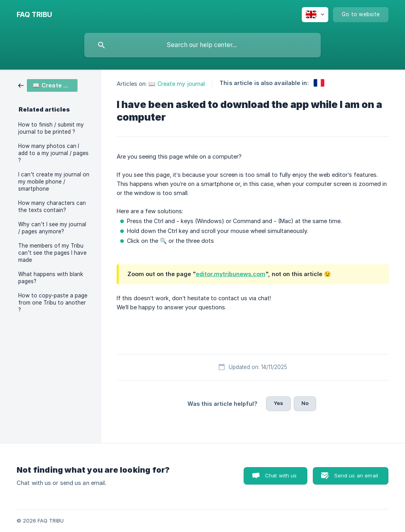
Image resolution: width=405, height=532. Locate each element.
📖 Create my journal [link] (177, 84)
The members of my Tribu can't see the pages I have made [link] (52, 253)
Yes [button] (278, 403)
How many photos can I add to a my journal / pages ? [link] (53, 153)
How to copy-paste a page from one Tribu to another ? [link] (53, 303)
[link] (48, 85)
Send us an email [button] (356, 475)
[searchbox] (202, 45)
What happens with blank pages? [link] (51, 278)
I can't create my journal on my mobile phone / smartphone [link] (54, 182)
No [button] (305, 403)
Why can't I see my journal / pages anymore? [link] (52, 228)
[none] (34, 15)
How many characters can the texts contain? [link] (52, 206)
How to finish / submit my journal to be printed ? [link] (51, 128)
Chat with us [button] (281, 475)
